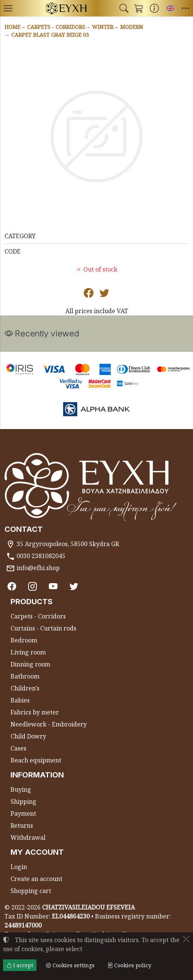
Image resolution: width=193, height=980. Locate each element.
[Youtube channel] (54, 586)
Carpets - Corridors (56, 27)
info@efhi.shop (38, 568)
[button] (124, 8)
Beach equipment (36, 761)
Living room (28, 653)
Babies (20, 701)
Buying (21, 790)
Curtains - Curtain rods (43, 629)
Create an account (36, 879)
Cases (18, 749)
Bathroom (25, 677)
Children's (25, 689)
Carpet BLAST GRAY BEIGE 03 (50, 35)
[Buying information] (154, 8)
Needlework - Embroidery (49, 725)
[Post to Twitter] (104, 294)
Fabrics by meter (35, 713)
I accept (20, 965)
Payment (23, 814)
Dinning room (30, 665)
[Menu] (8, 8)
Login (19, 867)
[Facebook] (12, 586)
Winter (103, 27)
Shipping (23, 802)
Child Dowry (28, 737)
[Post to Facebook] (89, 294)
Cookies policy (129, 965)
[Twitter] (75, 586)
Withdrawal (28, 838)
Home (12, 27)
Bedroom (24, 641)
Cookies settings (70, 965)
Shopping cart (31, 891)
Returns (22, 826)
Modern (132, 27)
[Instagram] (33, 586)
